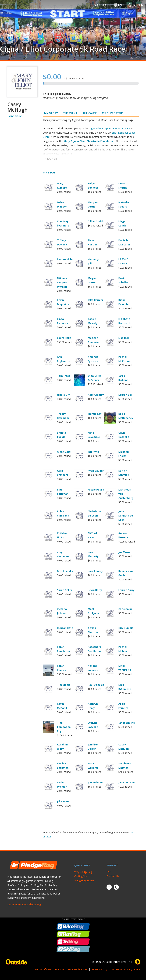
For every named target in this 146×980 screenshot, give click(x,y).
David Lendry (65, 571)
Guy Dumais (126, 628)
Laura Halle (64, 338)
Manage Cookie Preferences (71, 969)
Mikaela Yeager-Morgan (62, 282)
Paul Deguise (96, 685)
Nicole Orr (63, 395)
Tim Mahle (64, 685)
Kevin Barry (95, 590)
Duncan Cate (65, 628)
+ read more (51, 159)
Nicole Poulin (96, 490)
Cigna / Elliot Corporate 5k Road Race (63, 49)
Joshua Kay (95, 414)
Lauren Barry (126, 590)
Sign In (136, 5)
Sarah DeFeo (65, 590)
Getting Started (83, 876)
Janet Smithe (127, 723)
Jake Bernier (95, 300)
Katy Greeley (96, 395)
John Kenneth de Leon (126, 516)
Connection (15, 116)
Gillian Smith (96, 221)
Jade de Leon (127, 782)
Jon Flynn (93, 452)
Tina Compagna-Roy (64, 727)
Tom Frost (63, 376)
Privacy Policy (99, 969)
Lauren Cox (125, 395)
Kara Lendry (95, 571)
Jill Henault (64, 801)
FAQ (109, 872)
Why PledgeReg (83, 872)
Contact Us (113, 876)
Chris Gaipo (125, 609)
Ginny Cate (64, 452)
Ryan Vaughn (96, 471)
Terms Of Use (43, 969)
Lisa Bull (124, 338)
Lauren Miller (65, 259)
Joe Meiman (95, 782)
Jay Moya (124, 552)
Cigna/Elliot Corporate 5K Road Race (110, 128)
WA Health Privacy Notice (126, 969)
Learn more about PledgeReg (24, 904)
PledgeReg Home (84, 880)
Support (101, 5)
